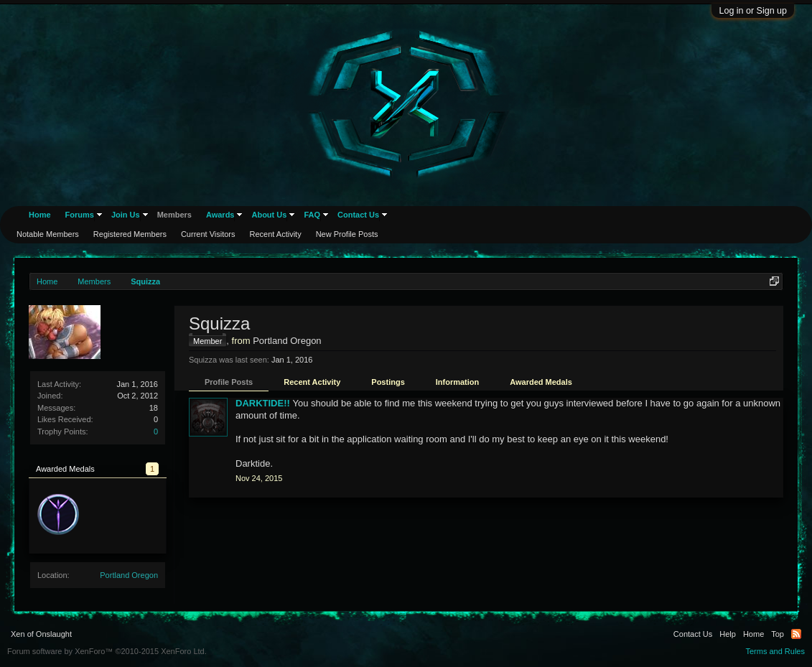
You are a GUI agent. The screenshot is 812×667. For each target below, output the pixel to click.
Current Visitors (208, 234)
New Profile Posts (347, 234)
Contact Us (358, 215)
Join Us (126, 215)
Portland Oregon (129, 575)
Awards (220, 215)
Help (728, 634)
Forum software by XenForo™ (107, 651)
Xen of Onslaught (41, 634)
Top (778, 634)
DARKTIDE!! (263, 403)
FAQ (312, 215)
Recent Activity (312, 382)
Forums (80, 215)
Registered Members (130, 234)
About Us (269, 215)
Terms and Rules (775, 651)
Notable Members (48, 234)
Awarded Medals (541, 382)
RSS (796, 634)
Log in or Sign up (753, 11)
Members (174, 215)
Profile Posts (229, 382)
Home (40, 215)
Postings (388, 382)
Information (458, 382)
